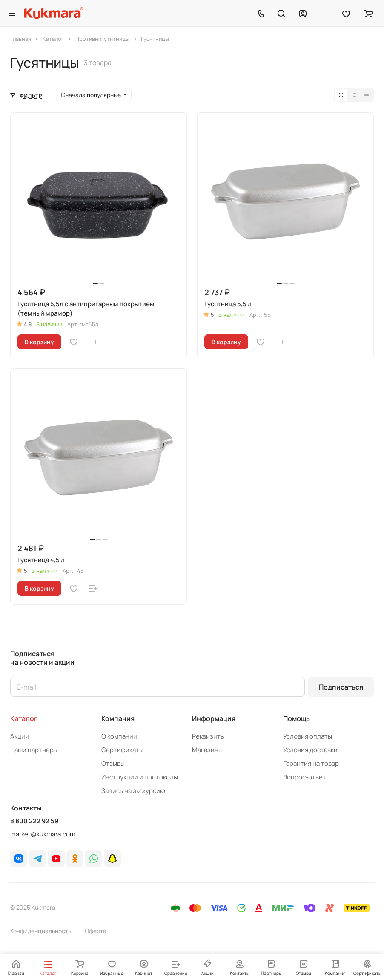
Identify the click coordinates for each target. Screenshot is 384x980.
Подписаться (341, 687)
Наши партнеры (34, 750)
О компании (119, 736)
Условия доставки (310, 750)
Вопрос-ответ (305, 777)
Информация (214, 718)
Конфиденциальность (41, 931)
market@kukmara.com (43, 834)
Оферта (96, 931)
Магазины (207, 750)
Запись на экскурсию (133, 791)
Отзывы (113, 763)
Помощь (297, 718)
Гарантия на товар (311, 763)
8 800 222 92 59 (34, 821)
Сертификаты (122, 750)
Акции (20, 736)
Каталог (24, 718)
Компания (118, 718)
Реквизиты (208, 736)
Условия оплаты (308, 736)
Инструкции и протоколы (140, 777)
